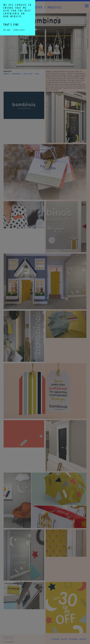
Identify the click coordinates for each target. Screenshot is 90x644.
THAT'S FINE (14, 25)
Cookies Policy (19, 30)
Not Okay (7, 30)
